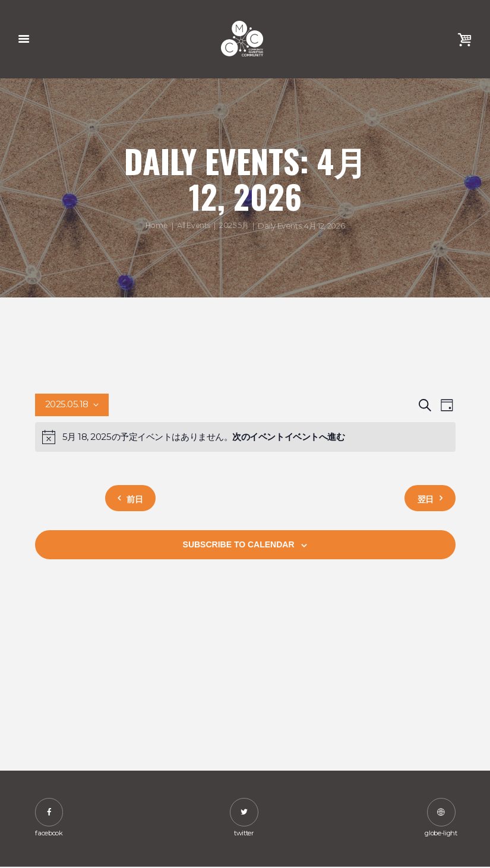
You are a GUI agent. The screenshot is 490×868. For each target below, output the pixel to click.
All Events (194, 226)
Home (156, 226)
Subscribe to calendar (239, 545)
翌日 (421, 498)
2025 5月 (235, 226)
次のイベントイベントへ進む (288, 437)
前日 (139, 498)
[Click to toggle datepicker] (72, 406)
